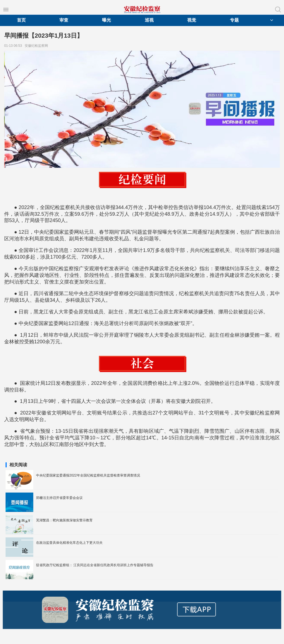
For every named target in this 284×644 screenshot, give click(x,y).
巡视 (149, 20)
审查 (64, 20)
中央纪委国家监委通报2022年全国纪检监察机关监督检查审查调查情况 (88, 475)
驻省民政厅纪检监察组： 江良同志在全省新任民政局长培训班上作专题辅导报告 (95, 565)
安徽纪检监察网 (37, 46)
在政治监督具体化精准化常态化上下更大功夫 (69, 543)
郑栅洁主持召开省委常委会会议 (59, 498)
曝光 (106, 20)
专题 (234, 20)
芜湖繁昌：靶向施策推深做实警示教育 (64, 520)
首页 (21, 20)
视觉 (192, 20)
